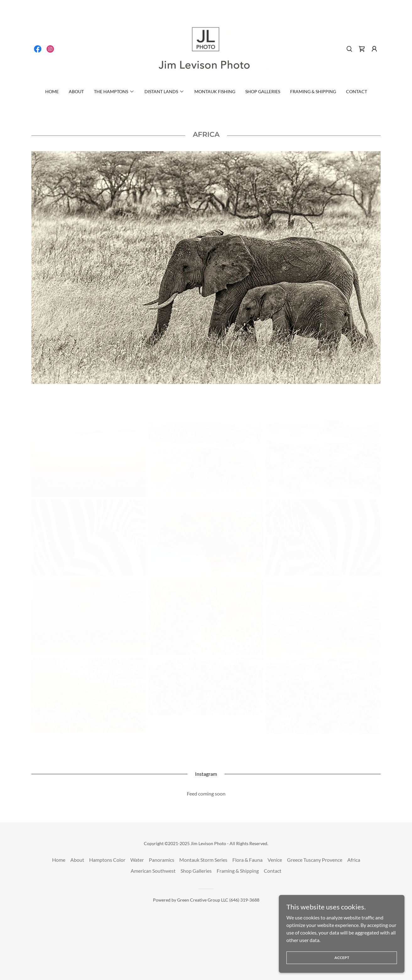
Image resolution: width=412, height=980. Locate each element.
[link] (38, 49)
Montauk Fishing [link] (215, 91)
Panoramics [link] (162, 860)
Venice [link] (275, 860)
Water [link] (137, 860)
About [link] (76, 91)
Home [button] (59, 860)
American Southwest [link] (153, 871)
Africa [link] (354, 860)
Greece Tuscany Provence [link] (315, 860)
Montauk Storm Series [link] (203, 860)
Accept (342, 958)
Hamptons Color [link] (107, 860)
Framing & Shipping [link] (313, 91)
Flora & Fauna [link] (247, 860)
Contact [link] (357, 91)
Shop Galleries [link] (263, 91)
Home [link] (52, 91)
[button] (374, 49)
